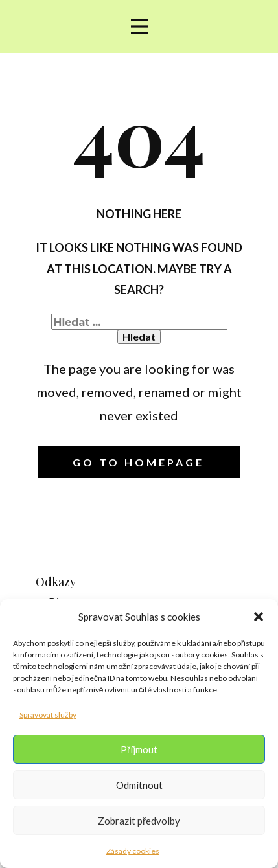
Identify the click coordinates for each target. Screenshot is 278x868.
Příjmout (139, 749)
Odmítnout (139, 785)
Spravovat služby (48, 715)
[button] (259, 617)
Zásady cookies (133, 851)
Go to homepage (138, 462)
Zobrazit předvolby (139, 821)
